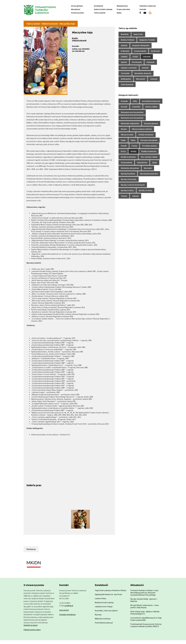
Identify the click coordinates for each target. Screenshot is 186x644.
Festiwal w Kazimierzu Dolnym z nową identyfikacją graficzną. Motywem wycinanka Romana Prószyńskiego (144, 593)
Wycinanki (148, 168)
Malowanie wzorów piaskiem (132, 112)
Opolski (124, 62)
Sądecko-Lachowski (129, 68)
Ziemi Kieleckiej (127, 84)
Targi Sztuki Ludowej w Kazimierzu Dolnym (110, 590)
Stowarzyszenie (77, 13)
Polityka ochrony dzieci (32, 630)
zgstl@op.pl (69, 606)
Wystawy (98, 615)
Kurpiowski (156, 51)
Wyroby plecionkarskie (149, 174)
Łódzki (135, 57)
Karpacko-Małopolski (141, 45)
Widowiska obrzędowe (130, 168)
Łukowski (147, 57)
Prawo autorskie (123, 9)
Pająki (123, 140)
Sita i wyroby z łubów (149, 157)
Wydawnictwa (122, 6)
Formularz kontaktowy (67, 614)
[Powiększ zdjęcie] (36, 491)
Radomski (151, 62)
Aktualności (76, 9)
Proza (123, 151)
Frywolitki (136, 107)
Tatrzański (125, 73)
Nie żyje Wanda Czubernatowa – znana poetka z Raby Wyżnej (144, 606)
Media (119, 13)
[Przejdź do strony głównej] (46, 10)
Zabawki (135, 196)
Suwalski (145, 68)
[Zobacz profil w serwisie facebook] (142, 14)
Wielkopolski (126, 79)
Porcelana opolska (150, 146)
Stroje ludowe (126, 163)
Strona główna (77, 6)
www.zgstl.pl (64, 610)
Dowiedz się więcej (31, 625)
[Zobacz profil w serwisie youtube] (146, 14)
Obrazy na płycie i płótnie (142, 129)
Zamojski (154, 79)
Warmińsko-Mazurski (143, 73)
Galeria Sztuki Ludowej (103, 9)
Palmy (133, 140)
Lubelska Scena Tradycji (104, 607)
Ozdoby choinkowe (146, 135)
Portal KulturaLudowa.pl (104, 623)
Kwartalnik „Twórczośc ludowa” (106, 611)
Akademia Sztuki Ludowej (104, 602)
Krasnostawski (140, 51)
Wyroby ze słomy (145, 190)
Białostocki (138, 34)
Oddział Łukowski (79, 40)
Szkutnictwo (142, 163)
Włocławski (141, 79)
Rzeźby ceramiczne (149, 151)
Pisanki (124, 146)
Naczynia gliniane (151, 123)
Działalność (99, 6)
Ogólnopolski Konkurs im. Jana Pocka (108, 594)
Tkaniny (124, 196)
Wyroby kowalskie (128, 174)
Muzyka (124, 129)
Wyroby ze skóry (127, 190)
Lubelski (124, 57)
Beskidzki (125, 34)
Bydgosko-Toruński (147, 40)
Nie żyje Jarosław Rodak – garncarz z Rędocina (144, 600)
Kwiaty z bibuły (151, 107)
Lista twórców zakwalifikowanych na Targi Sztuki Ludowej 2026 (146, 619)
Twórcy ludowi (100, 13)
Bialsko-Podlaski (128, 40)
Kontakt (143, 9)
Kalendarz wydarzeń (148, 6)
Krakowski (125, 51)
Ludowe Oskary (101, 598)
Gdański (124, 45)
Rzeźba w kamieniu (128, 157)
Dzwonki (124, 101)
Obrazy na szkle (127, 135)
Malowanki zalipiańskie (130, 123)
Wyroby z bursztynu (129, 179)
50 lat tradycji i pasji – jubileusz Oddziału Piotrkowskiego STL (145, 613)
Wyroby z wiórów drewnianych (133, 185)
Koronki (124, 107)
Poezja (134, 146)
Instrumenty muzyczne (151, 101)
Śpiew (155, 163)
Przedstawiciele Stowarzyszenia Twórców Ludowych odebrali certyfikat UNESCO (146, 625)
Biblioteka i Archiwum (103, 619)
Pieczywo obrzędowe (149, 140)
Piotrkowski (137, 62)
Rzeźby (75, 38)
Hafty (135, 101)
